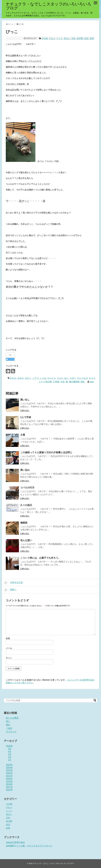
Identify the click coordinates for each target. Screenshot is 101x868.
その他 (45, 38)
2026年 (9, 746)
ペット (59, 38)
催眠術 (24, 523)
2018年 (9, 784)
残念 (8, 725)
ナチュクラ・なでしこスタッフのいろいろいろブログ (49, 6)
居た (8, 721)
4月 (10, 752)
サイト (9, 658)
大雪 (23, 435)
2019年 (9, 781)
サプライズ (11, 732)
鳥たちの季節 (12, 718)
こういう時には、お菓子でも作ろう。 (40, 558)
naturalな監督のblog (15, 842)
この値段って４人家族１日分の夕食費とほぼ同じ (46, 452)
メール (9, 648)
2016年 (9, 790)
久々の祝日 (26, 505)
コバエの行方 (27, 488)
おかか (13, 378)
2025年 (9, 765)
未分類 (80, 38)
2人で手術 (26, 417)
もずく (73, 378)
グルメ (52, 38)
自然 (92, 38)
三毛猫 (56, 382)
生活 (86, 38)
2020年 (9, 779)
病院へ (10, 590)
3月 (10, 754)
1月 (10, 760)
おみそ (21, 378)
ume (92, 382)
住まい (67, 38)
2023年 (9, 770)
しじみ (43, 378)
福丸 (83, 382)
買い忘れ (25, 470)
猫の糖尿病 (74, 382)
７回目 (9, 728)
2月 (10, 757)
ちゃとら (52, 378)
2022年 (9, 773)
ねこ (66, 378)
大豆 (62, 382)
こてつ (36, 378)
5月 (10, 749)
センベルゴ (82, 378)
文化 (73, 38)
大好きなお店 (13, 583)
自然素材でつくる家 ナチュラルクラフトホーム (29, 846)
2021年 (9, 776)
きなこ (28, 378)
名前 (8, 638)
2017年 (9, 787)
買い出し (25, 400)
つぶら (60, 378)
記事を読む (25, 411)
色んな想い (26, 540)
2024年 (9, 768)
